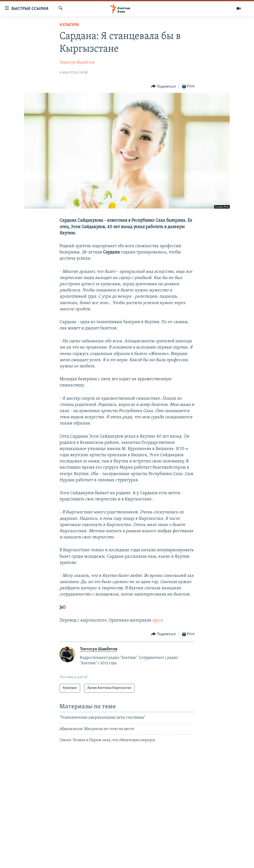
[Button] (163, 87)
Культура (69, 25)
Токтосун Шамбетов (77, 63)
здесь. (158, 620)
